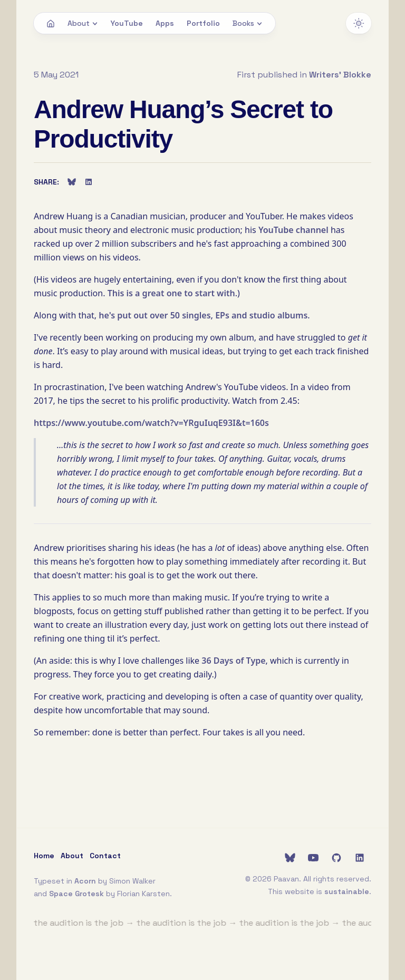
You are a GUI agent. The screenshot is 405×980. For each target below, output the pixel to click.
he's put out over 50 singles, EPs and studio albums (203, 315)
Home (44, 856)
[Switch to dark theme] (359, 23)
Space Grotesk (76, 894)
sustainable (347, 891)
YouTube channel (293, 230)
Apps (165, 23)
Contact (105, 856)
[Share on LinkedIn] (89, 182)
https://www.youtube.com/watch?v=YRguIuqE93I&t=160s (151, 423)
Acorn (85, 881)
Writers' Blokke (340, 75)
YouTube (127, 23)
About (83, 23)
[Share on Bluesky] (72, 182)
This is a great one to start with (171, 293)
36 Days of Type (233, 661)
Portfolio (203, 23)
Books (248, 23)
